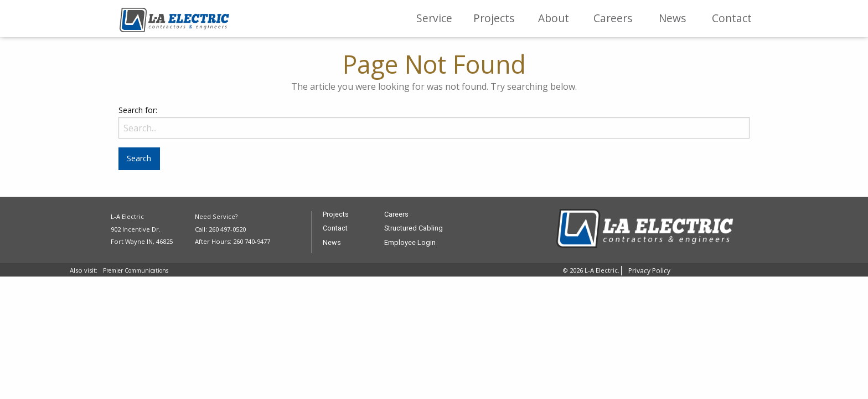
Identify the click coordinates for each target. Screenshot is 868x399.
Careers (613, 18)
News (672, 18)
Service (434, 18)
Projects (494, 18)
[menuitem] (435, 19)
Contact (732, 18)
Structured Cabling (414, 229)
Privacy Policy (649, 271)
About (554, 18)
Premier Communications (136, 270)
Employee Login (410, 243)
